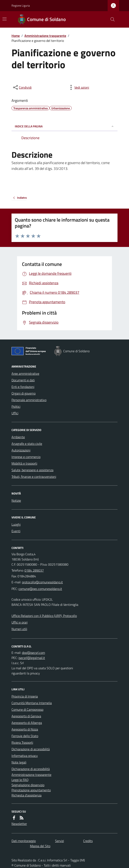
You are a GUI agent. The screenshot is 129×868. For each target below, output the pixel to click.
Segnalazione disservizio (28, 785)
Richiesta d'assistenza (26, 795)
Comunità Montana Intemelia (32, 703)
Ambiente (18, 437)
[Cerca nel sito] (111, 19)
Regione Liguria (21, 5)
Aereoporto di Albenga (27, 723)
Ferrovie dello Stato (25, 736)
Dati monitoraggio (24, 841)
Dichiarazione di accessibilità (31, 749)
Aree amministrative (25, 374)
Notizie (16, 500)
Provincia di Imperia (25, 696)
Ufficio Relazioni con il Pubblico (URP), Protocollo (44, 616)
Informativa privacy (25, 756)
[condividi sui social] (22, 87)
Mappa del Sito (40, 846)
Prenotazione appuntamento (31, 790)
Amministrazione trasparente (45, 36)
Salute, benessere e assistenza (32, 470)
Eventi (16, 531)
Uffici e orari (20, 622)
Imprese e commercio (26, 457)
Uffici (15, 413)
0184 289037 (34, 570)
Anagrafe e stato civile (27, 444)
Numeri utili (19, 629)
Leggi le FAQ (20, 780)
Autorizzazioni (21, 450)
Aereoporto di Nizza (25, 729)
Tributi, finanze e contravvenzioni (34, 477)
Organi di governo (24, 393)
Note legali (19, 762)
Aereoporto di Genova (26, 716)
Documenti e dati (23, 380)
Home (16, 36)
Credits (88, 841)
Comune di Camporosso (27, 709)
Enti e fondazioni (23, 387)
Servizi (59, 841)
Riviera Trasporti (22, 742)
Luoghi (16, 524)
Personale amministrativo (29, 400)
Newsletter (19, 824)
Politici (16, 406)
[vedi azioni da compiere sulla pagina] (78, 87)
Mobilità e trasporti (24, 463)
